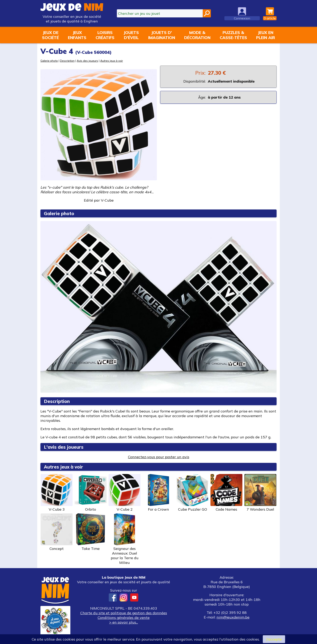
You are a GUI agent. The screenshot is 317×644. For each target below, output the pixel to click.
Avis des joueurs (87, 61)
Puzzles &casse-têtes (233, 35)
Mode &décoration (197, 35)
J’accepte (274, 639)
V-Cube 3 (57, 493)
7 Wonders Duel (260, 493)
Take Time (91, 532)
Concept (57, 532)
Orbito (91, 493)
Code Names (226, 493)
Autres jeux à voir (112, 61)
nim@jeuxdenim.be (233, 617)
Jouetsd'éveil (131, 35)
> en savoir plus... (124, 622)
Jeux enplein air (266, 35)
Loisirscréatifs (105, 35)
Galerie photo (49, 61)
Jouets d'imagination (162, 35)
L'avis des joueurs (64, 447)
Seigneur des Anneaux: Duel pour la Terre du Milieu (125, 539)
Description (67, 61)
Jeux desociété (50, 35)
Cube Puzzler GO (192, 493)
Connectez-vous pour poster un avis (159, 457)
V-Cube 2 (125, 493)
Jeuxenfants (77, 35)
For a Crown (158, 493)
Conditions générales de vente (124, 618)
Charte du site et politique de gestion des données (124, 613)
